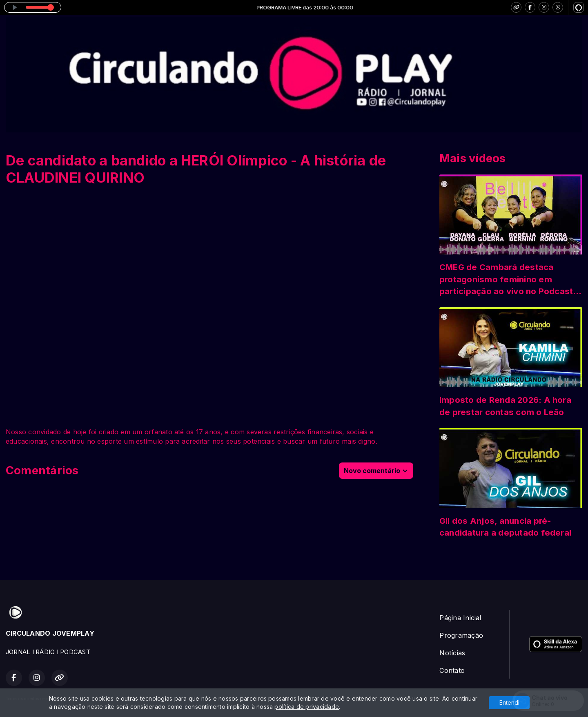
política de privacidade (307, 707)
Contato (452, 670)
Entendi (509, 702)
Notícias (452, 653)
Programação (461, 635)
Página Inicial (460, 618)
